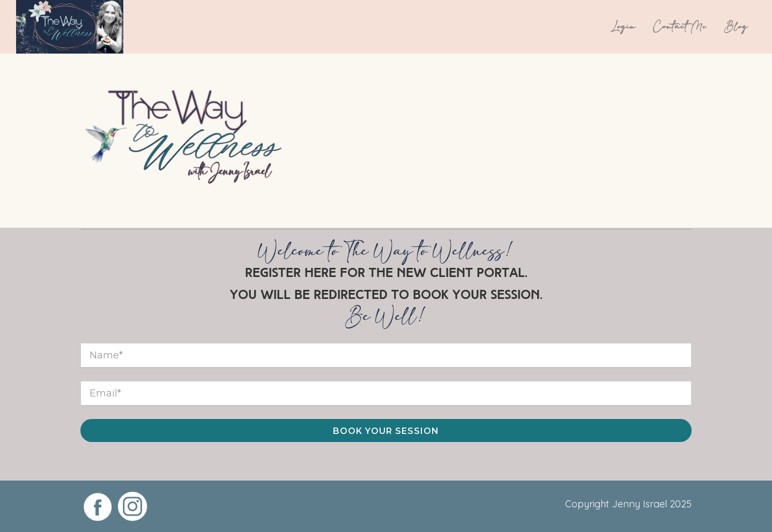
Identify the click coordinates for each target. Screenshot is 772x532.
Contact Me (680, 27)
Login (623, 27)
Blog (736, 27)
